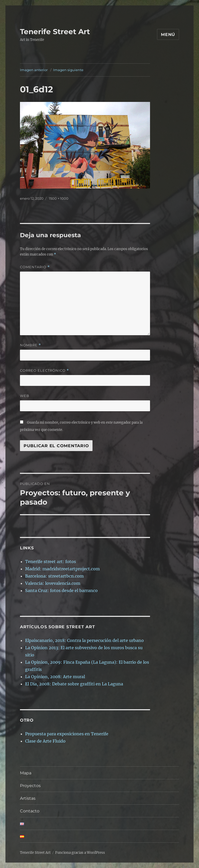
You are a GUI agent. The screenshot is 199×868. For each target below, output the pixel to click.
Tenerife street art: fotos (51, 562)
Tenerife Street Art (55, 32)
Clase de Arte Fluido (45, 741)
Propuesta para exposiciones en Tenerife (67, 734)
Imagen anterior (34, 70)
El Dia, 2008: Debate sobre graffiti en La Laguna (74, 684)
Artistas (28, 798)
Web (25, 396)
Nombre (30, 345)
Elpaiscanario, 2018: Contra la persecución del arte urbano (84, 640)
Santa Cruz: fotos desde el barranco (61, 590)
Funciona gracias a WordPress (80, 853)
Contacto (40, 811)
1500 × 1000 (59, 198)
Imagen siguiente (68, 70)
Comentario (35, 267)
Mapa (26, 773)
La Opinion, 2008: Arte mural (55, 677)
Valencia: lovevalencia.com (53, 583)
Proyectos (30, 786)
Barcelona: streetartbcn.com (54, 576)
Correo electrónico (44, 371)
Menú (168, 35)
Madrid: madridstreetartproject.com (62, 569)
